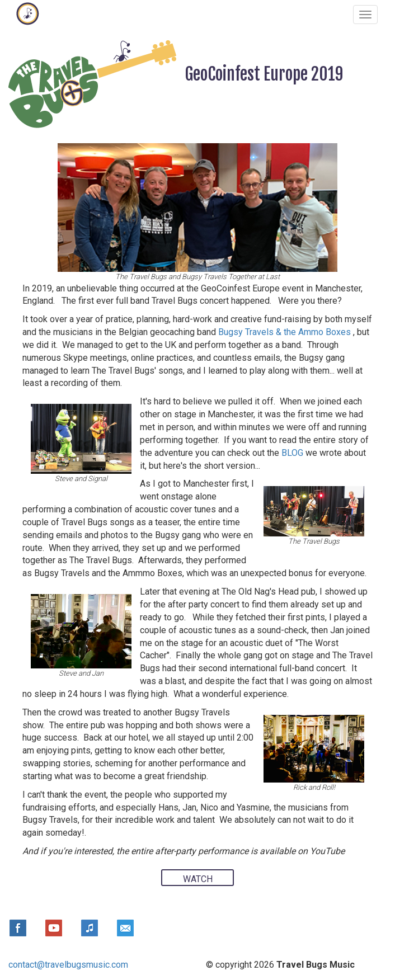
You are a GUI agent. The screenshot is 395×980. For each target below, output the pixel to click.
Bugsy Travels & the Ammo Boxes (286, 332)
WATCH (198, 879)
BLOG (292, 453)
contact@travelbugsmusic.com (68, 965)
